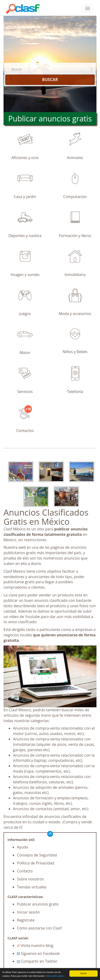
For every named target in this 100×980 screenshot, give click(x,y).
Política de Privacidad (36, 863)
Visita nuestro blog (35, 945)
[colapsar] (88, 8)
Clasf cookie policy (55, 976)
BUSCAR (50, 80)
